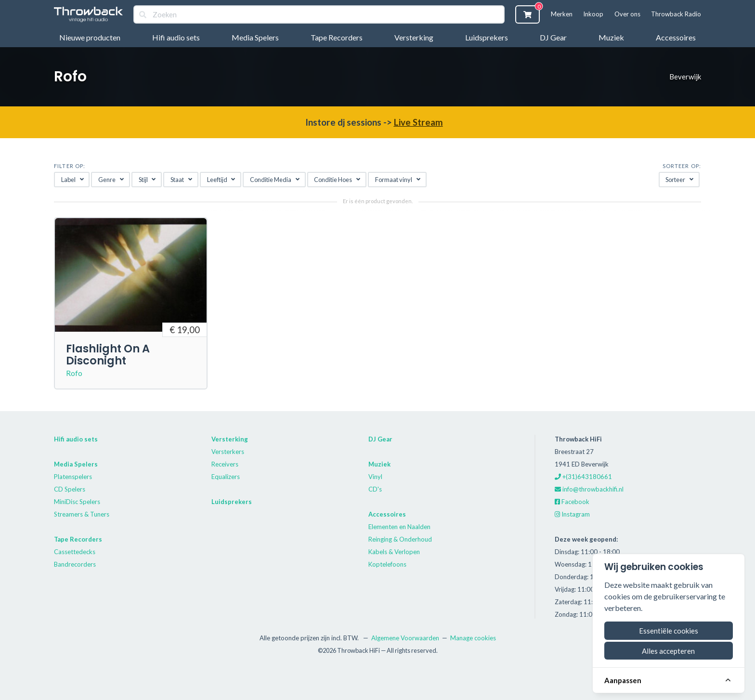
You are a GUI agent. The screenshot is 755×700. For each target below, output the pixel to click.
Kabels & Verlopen (394, 552)
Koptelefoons (387, 564)
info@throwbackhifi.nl (589, 489)
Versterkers (228, 452)
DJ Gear (553, 37)
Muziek (611, 37)
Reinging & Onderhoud (400, 539)
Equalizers (226, 477)
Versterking (414, 37)
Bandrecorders (75, 564)
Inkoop (593, 14)
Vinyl (375, 477)
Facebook (572, 502)
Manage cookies (473, 638)
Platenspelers (73, 477)
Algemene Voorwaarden (405, 638)
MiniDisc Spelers (77, 502)
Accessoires (676, 37)
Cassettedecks (75, 552)
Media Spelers (255, 37)
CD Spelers (70, 489)
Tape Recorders (337, 37)
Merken (562, 14)
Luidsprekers (487, 37)
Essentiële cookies (669, 631)
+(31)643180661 (583, 477)
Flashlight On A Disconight (108, 355)
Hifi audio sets (176, 37)
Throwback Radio (676, 14)
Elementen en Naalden (399, 527)
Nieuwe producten (90, 37)
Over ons (627, 14)
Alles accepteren (668, 651)
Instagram (572, 514)
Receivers (225, 464)
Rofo (74, 373)
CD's (375, 489)
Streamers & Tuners (82, 514)
